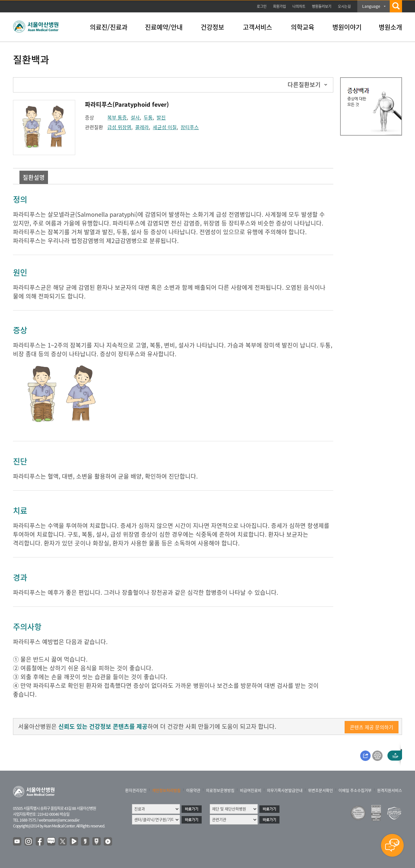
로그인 (262, 6)
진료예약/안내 (164, 27)
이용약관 (193, 790)
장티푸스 (190, 127)
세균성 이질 (165, 127)
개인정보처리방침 (166, 790)
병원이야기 (347, 27)
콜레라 (142, 127)
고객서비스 (257, 27)
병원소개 (390, 27)
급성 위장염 (119, 127)
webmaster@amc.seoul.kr (59, 820)
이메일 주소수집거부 (355, 790)
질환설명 (34, 177)
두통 (148, 117)
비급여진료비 (251, 790)
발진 (161, 117)
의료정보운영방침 (220, 790)
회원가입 (279, 6)
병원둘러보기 (322, 6)
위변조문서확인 (320, 790)
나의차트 (299, 6)
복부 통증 (117, 117)
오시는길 (344, 6)
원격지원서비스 (390, 790)
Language (371, 6)
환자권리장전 (136, 790)
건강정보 (212, 27)
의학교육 (302, 27)
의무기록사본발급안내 (285, 790)
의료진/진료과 (109, 27)
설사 (135, 117)
